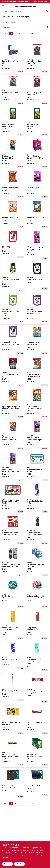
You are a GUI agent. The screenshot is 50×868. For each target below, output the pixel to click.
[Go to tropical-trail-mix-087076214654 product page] (13, 277)
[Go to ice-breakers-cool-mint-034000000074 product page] (37, 562)
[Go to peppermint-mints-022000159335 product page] (13, 499)
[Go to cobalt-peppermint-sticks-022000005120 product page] (13, 784)
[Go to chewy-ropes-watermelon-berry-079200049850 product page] (13, 467)
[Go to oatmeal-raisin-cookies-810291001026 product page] (37, 122)
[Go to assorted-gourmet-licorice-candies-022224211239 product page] (13, 341)
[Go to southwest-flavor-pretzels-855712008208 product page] (37, 341)
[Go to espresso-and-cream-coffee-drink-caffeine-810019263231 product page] (37, 530)
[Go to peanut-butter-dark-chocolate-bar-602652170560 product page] (13, 752)
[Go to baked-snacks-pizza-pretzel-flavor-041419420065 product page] (37, 372)
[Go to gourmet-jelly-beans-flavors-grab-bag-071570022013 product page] (13, 530)
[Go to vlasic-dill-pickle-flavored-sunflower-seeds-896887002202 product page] (37, 404)
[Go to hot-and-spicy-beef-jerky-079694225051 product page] (37, 91)
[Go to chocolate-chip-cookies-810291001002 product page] (13, 122)
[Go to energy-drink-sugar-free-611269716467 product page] (37, 657)
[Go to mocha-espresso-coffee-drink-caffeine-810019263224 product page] (13, 562)
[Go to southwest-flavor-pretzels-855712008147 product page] (13, 154)
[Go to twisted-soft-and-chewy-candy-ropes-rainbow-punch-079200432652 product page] (37, 436)
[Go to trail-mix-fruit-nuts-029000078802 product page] (13, 372)
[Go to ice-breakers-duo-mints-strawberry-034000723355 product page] (37, 594)
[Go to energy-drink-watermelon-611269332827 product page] (37, 625)
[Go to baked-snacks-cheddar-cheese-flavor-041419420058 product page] (13, 404)
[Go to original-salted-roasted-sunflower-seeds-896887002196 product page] (13, 436)
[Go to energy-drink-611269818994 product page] (13, 657)
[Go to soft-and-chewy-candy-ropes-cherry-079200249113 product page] (37, 246)
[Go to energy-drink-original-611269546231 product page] (37, 499)
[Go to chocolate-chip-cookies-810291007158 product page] (37, 752)
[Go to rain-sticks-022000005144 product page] (37, 784)
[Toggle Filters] (48, 27)
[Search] (47, 11)
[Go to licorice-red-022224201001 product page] (13, 246)
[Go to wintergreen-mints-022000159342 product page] (37, 467)
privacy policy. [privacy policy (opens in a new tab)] (34, 852)
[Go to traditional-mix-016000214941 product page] (37, 215)
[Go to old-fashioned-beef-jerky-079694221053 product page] (37, 59)
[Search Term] (25, 11)
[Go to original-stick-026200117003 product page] (13, 689)
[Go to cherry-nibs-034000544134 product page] (37, 185)
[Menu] (3, 6)
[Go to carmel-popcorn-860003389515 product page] (13, 185)
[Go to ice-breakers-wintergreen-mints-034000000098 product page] (13, 594)
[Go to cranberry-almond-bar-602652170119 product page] (37, 720)
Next (32, 33)
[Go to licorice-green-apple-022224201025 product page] (13, 309)
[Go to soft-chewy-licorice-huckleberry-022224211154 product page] (37, 309)
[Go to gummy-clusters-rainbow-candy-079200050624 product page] (37, 154)
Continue (7, 864)
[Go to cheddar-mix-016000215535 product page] (13, 215)
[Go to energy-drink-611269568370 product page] (13, 59)
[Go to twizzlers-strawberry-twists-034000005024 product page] (37, 689)
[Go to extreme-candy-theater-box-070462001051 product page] (13, 720)
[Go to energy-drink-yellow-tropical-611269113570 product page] (13, 625)
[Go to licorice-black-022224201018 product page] (37, 277)
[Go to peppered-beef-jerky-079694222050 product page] (13, 91)
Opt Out (19, 864)
